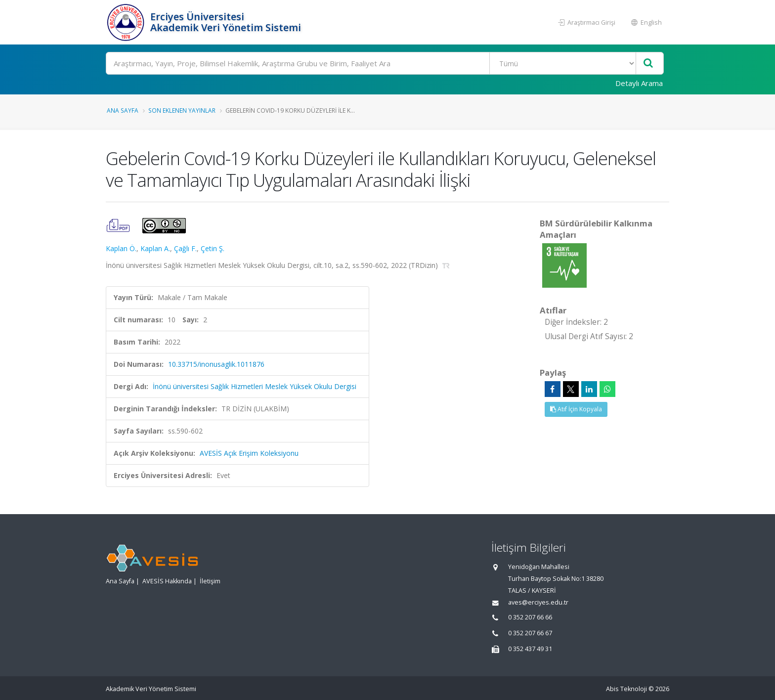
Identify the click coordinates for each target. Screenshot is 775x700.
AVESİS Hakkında (167, 581)
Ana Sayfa (123, 110)
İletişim (210, 581)
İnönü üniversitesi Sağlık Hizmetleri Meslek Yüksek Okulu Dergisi (255, 386)
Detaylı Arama (639, 83)
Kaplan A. (155, 248)
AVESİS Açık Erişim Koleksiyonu (249, 453)
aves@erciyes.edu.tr (538, 602)
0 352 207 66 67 (530, 633)
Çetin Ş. (213, 248)
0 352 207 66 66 (530, 617)
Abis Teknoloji (626, 689)
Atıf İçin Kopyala (576, 409)
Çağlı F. (185, 248)
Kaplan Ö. (121, 248)
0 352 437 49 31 (530, 649)
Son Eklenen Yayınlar (182, 110)
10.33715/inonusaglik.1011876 (216, 364)
